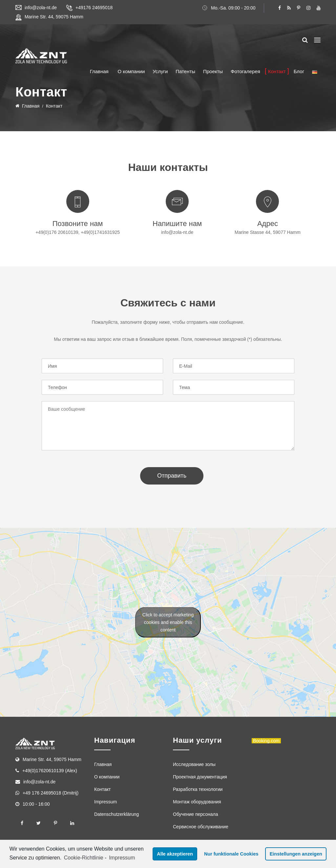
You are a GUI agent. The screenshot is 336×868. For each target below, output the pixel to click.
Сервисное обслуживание (201, 827)
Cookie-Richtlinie (84, 858)
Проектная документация (200, 777)
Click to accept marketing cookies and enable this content (168, 622)
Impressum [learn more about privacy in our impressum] (122, 858)
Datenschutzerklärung (116, 814)
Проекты (213, 71)
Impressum (105, 802)
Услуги (160, 71)
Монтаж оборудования (197, 802)
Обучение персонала (195, 814)
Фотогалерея (245, 71)
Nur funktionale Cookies (231, 854)
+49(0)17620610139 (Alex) (50, 771)
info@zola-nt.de (41, 8)
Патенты (185, 71)
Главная (99, 71)
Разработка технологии (198, 789)
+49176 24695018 (94, 8)
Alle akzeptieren (175, 854)
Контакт (277, 71)
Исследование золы (194, 764)
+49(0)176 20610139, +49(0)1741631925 (78, 232)
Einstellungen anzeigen (296, 854)
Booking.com (266, 741)
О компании (131, 71)
